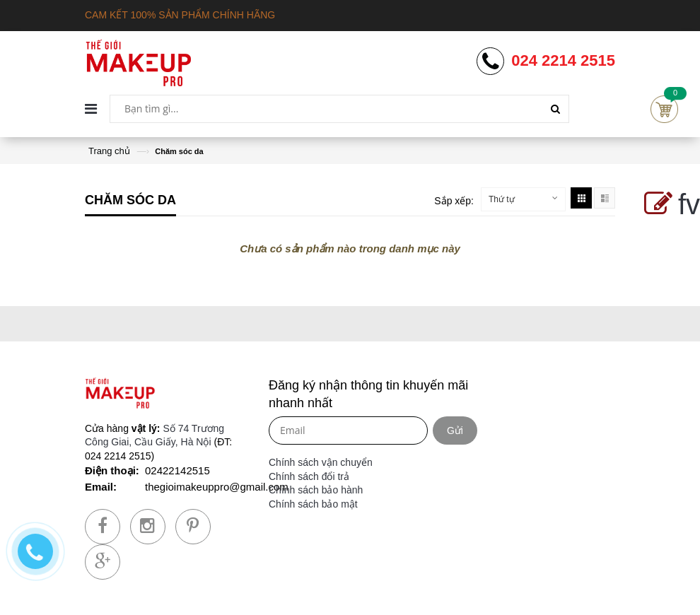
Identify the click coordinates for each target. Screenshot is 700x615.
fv (669, 204)
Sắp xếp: (454, 201)
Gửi (455, 430)
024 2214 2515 (563, 61)
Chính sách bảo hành (316, 490)
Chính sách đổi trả (309, 476)
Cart (664, 109)
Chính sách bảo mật (313, 504)
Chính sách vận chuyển (321, 462)
